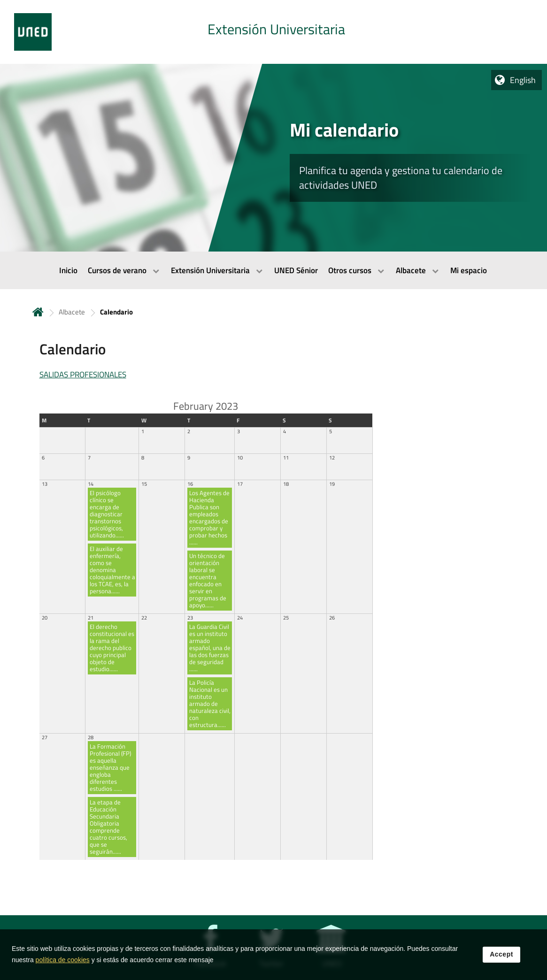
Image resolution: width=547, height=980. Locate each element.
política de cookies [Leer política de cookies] (63, 962)
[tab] (273, 32)
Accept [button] (501, 956)
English (523, 80)
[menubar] (273, 270)
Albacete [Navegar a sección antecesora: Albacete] (72, 312)
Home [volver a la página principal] (38, 312)
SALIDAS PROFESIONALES (83, 375)
